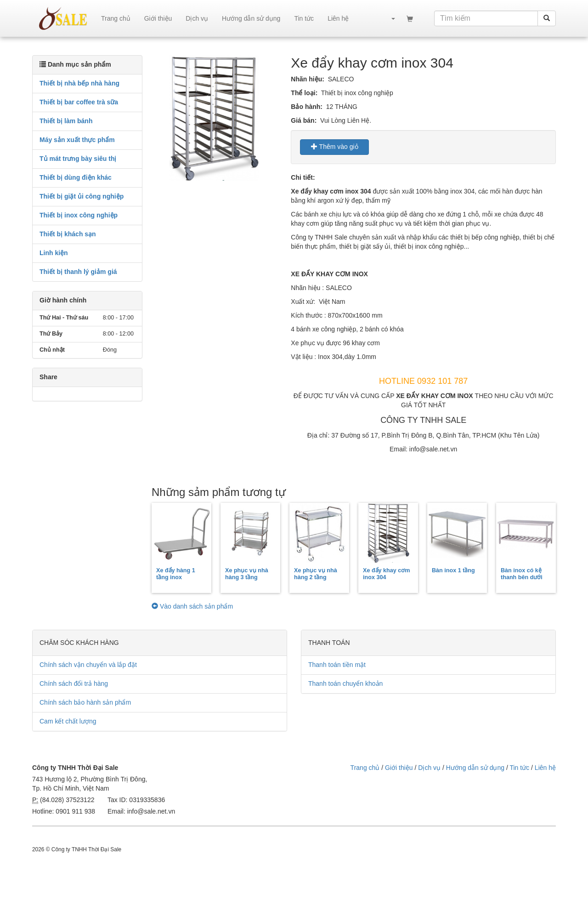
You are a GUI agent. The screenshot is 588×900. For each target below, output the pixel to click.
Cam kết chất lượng (68, 721)
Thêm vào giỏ (335, 147)
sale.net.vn (63, 18)
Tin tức (304, 18)
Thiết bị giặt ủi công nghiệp (82, 196)
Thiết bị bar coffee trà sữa (79, 102)
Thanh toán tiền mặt (337, 665)
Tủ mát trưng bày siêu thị (78, 159)
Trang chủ (116, 18)
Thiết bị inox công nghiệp (79, 215)
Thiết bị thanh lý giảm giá (78, 272)
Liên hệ (338, 18)
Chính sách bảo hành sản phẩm (85, 702)
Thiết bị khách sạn (68, 234)
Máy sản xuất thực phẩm (77, 140)
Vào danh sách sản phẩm (192, 606)
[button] (389, 18)
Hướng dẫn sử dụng (251, 18)
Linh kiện (54, 253)
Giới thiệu (158, 18)
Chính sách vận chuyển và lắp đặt (88, 665)
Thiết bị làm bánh (66, 121)
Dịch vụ (197, 18)
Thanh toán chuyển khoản (345, 684)
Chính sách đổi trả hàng (74, 684)
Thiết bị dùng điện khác (76, 177)
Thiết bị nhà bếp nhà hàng (79, 83)
